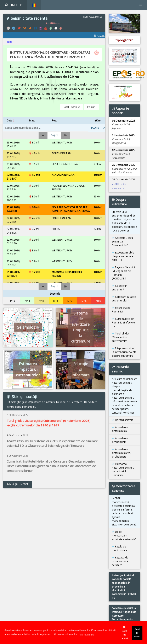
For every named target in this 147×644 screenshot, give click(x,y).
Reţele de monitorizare (120, 548)
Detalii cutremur (72, 107)
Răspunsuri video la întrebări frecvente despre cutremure (124, 352)
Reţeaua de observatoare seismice (120, 561)
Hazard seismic (123, 420)
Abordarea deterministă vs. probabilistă (121, 453)
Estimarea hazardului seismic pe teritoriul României (123, 470)
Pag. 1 (54, 135)
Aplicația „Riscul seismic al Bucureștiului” (123, 242)
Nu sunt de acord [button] (125, 633)
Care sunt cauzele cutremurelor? (124, 299)
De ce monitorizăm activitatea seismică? (124, 536)
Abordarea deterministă (120, 429)
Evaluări (91, 107)
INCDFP (14, 5)
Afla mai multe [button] (87, 635)
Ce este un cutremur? (120, 288)
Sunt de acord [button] (137, 633)
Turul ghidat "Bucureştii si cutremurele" (121, 337)
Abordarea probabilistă (120, 440)
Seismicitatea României (121, 310)
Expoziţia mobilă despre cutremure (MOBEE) (123, 256)
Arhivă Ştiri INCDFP (18, 484)
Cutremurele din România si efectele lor (123, 323)
